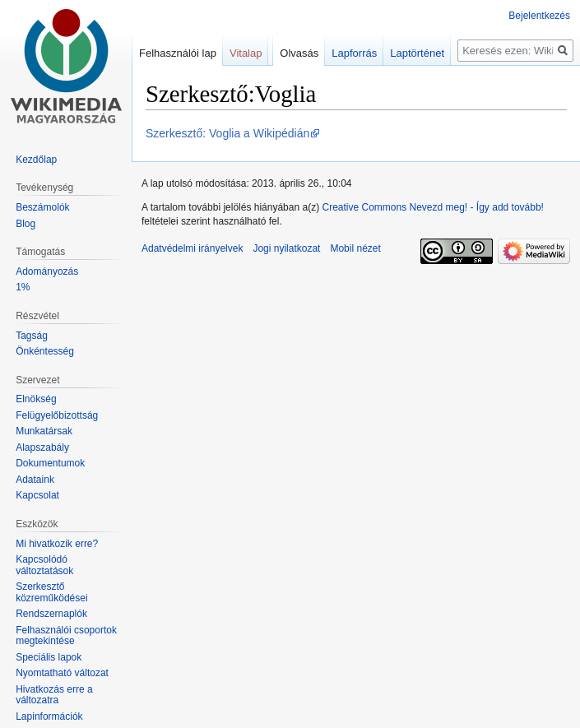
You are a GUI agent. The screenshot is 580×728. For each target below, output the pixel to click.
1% (23, 287)
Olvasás (299, 53)
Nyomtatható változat (62, 673)
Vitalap (246, 53)
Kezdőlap (36, 160)
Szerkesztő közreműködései (51, 592)
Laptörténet (417, 53)
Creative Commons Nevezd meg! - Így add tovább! (432, 207)
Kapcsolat (37, 495)
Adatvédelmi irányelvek (192, 248)
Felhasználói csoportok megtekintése (66, 636)
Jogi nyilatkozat (286, 248)
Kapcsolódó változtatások (44, 565)
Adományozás (47, 271)
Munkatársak (44, 431)
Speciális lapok (49, 657)
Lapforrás (354, 53)
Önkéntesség (45, 351)
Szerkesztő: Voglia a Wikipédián (227, 133)
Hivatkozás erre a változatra (54, 695)
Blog (26, 224)
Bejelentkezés (539, 16)
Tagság (32, 336)
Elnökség (36, 399)
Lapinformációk (49, 716)
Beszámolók (42, 207)
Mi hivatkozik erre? (57, 544)
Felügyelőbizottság (57, 415)
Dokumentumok (50, 463)
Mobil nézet (355, 248)
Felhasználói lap (178, 53)
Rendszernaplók (51, 614)
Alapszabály (42, 447)
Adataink (35, 480)
